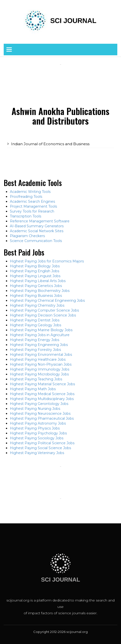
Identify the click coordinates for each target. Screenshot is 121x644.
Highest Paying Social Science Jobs (40, 448)
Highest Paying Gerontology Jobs (39, 404)
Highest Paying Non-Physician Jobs (41, 364)
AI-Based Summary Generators (37, 226)
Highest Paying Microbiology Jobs (39, 374)
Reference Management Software (40, 221)
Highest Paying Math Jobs (33, 389)
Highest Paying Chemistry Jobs (37, 305)
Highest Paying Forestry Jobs (35, 350)
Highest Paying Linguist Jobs (35, 276)
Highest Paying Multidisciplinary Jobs (42, 399)
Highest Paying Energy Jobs (35, 340)
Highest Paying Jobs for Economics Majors (47, 261)
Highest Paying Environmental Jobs (41, 355)
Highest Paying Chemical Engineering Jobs (47, 301)
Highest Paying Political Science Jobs (42, 443)
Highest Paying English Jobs (35, 271)
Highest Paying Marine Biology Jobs (41, 330)
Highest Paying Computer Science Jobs (44, 310)
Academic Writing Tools (30, 192)
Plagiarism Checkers (27, 236)
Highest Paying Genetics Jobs (36, 286)
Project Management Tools (33, 206)
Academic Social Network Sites (37, 231)
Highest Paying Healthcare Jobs (38, 359)
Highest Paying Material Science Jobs (42, 384)
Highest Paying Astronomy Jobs (38, 423)
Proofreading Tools (26, 197)
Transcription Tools (26, 216)
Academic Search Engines (32, 201)
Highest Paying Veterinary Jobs (37, 453)
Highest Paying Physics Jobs (35, 428)
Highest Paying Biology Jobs (35, 266)
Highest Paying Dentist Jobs (35, 320)
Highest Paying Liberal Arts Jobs (38, 281)
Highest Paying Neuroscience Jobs (40, 414)
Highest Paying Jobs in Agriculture (40, 335)
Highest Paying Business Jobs (36, 296)
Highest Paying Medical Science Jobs (42, 394)
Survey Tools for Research (32, 211)
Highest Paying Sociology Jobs (37, 438)
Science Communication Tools (36, 241)
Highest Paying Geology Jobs (35, 325)
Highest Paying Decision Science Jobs (43, 315)
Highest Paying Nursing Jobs (35, 409)
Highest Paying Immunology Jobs (40, 369)
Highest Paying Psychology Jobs (38, 433)
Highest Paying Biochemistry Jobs (40, 291)
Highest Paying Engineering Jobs (39, 345)
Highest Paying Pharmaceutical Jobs (42, 418)
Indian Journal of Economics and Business (50, 144)
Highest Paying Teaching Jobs (36, 379)
